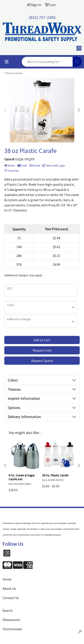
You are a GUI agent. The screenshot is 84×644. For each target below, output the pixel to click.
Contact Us (11, 598)
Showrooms (11, 620)
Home (7, 579)
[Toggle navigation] (7, 62)
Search (8, 610)
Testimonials (12, 629)
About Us (9, 588)
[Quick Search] (47, 62)
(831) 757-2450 (42, 17)
